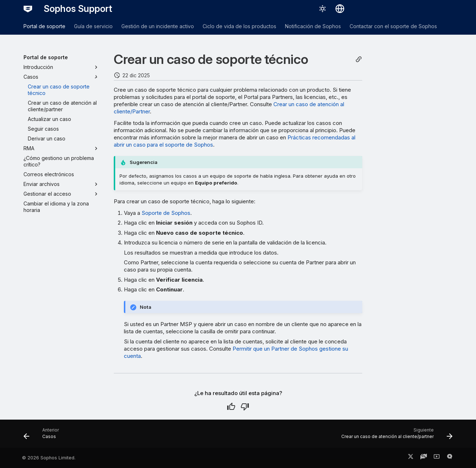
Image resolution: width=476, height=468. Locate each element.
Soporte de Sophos (166, 213)
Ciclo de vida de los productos (239, 26)
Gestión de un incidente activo (158, 26)
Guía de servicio (93, 26)
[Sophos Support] (28, 9)
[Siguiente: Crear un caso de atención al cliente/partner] (395, 436)
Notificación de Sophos (313, 26)
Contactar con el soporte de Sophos (393, 26)
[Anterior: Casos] (43, 436)
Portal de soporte (44, 26)
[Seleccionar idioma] (340, 9)
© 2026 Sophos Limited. (49, 458)
